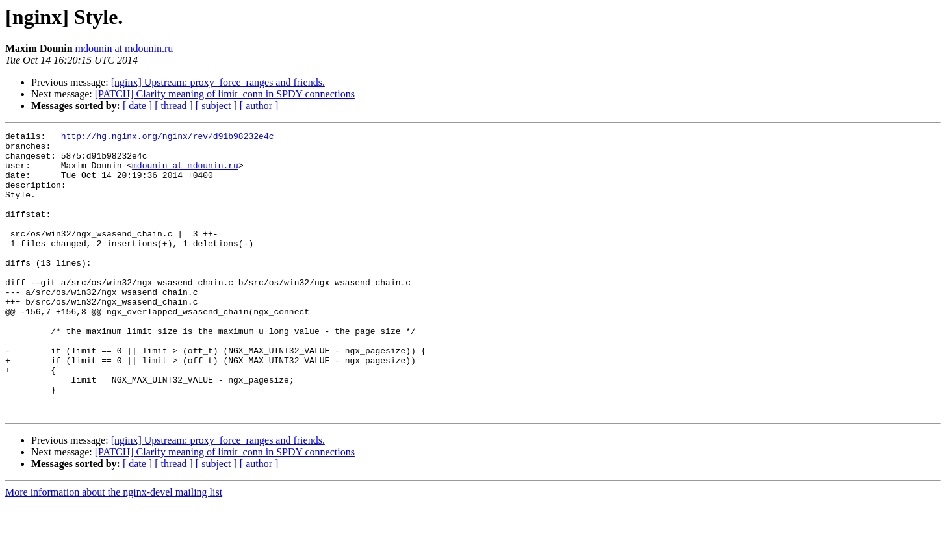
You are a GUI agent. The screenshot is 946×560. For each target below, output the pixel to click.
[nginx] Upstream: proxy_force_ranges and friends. (218, 82)
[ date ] (137, 106)
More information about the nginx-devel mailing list (114, 549)
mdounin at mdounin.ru (124, 48)
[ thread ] (174, 106)
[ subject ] (216, 106)
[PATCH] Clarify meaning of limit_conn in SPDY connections (225, 94)
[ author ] (259, 106)
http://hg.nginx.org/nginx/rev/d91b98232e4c (168, 138)
